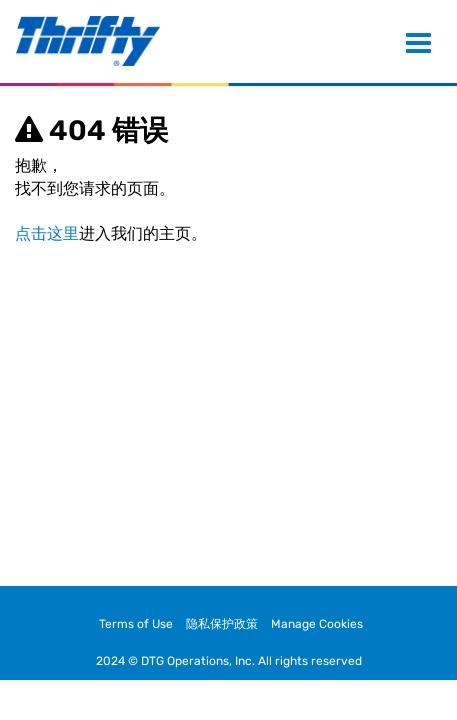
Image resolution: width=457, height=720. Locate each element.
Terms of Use (136, 624)
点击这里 (47, 233)
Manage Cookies (317, 624)
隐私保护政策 (222, 624)
